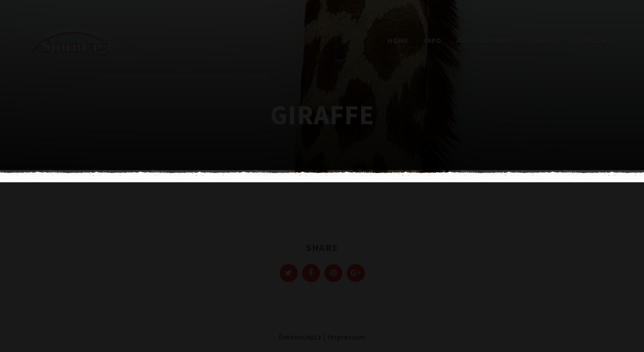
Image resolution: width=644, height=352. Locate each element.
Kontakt (595, 40)
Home (398, 40)
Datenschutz (300, 337)
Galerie (548, 40)
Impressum (347, 337)
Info (433, 40)
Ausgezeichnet (487, 40)
